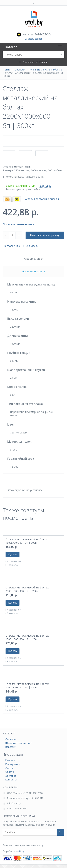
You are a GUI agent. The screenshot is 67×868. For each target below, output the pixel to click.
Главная (7, 70)
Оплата (10, 772)
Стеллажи (20, 70)
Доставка (11, 776)
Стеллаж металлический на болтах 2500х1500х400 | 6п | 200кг (27, 589)
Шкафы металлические (19, 743)
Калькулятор (13, 764)
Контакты (11, 780)
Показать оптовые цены (19, 224)
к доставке (45, 186)
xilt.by (21, 851)
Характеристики (33, 259)
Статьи (9, 768)
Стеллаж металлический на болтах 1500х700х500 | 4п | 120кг (27, 686)
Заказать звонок (34, 39)
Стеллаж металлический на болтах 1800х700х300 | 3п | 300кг (27, 541)
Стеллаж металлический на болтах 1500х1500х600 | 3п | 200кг (27, 637)
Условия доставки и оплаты (42, 199)
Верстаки (11, 747)
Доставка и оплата (34, 271)
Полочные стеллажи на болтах (45, 70)
